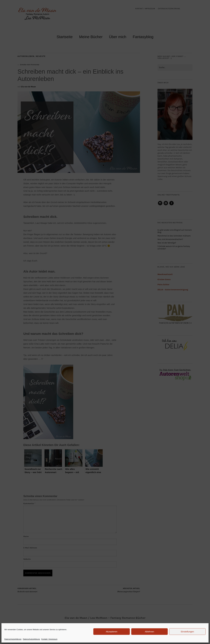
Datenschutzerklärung (13, 639)
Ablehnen (149, 632)
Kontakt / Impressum (49, 639)
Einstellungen (187, 632)
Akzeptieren (111, 632)
